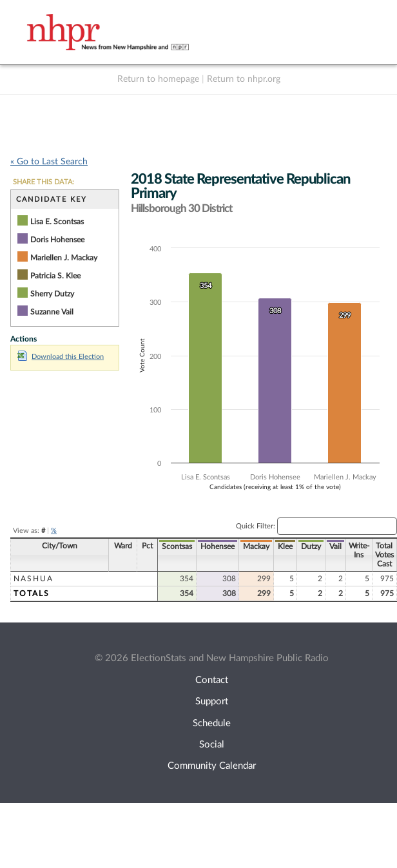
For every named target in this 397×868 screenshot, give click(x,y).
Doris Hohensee (57, 240)
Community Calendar (212, 766)
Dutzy (311, 546)
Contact (212, 680)
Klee (285, 546)
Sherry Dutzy (52, 294)
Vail (335, 546)
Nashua (34, 579)
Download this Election (61, 357)
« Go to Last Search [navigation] (49, 162)
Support (212, 701)
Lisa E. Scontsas (57, 222)
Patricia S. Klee (55, 276)
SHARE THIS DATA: (44, 182)
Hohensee (218, 546)
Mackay (256, 546)
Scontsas (177, 546)
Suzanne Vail (52, 312)
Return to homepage (158, 79)
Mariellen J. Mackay (64, 258)
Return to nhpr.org (244, 79)
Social (212, 745)
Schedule (212, 723)
